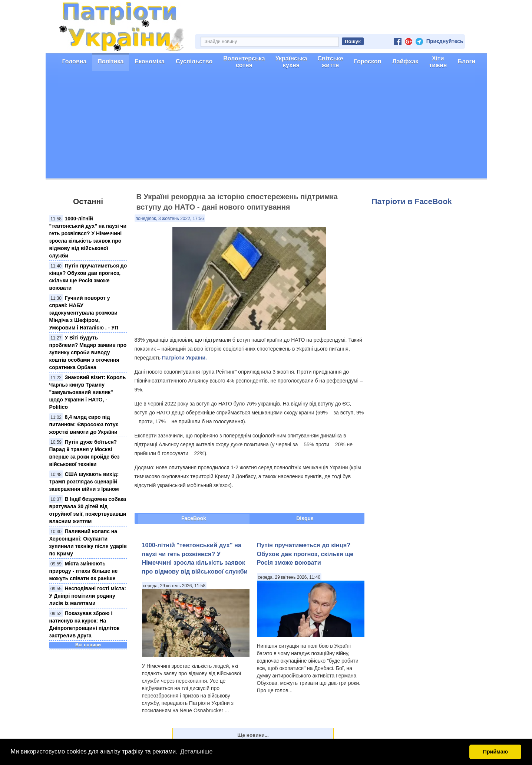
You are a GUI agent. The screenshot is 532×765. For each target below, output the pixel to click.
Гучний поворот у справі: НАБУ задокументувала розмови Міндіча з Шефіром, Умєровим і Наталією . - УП (84, 313)
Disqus (305, 518)
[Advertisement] (266, 127)
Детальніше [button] (196, 751)
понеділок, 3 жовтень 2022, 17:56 (170, 219)
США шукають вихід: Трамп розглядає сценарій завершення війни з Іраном (84, 482)
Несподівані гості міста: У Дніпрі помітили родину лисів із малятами (88, 596)
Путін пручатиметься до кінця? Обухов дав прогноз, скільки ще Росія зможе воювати (305, 554)
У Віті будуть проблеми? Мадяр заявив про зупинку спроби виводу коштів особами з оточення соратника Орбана (88, 352)
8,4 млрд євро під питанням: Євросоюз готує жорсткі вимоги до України (84, 424)
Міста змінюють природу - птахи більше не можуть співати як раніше (84, 571)
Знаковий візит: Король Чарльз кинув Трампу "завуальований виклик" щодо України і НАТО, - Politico (88, 392)
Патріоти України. (184, 358)
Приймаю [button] (495, 752)
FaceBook (194, 518)
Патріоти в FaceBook (412, 201)
